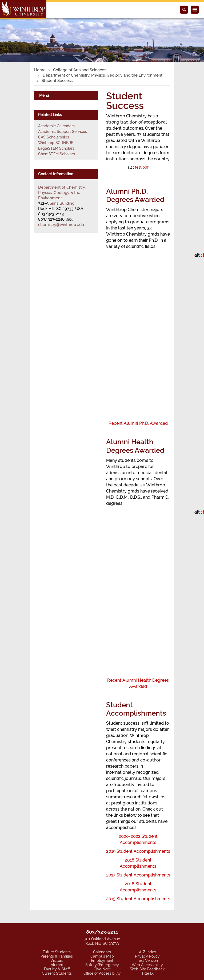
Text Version (147, 961)
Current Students (57, 973)
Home (40, 70)
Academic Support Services (63, 132)
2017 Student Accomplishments (138, 875)
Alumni (57, 965)
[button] (15, 34)
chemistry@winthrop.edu (61, 225)
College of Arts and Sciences (80, 70)
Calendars (102, 952)
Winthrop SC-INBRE (56, 143)
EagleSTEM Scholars (56, 148)
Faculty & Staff (57, 969)
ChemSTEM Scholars (57, 154)
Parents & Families (57, 956)
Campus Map (102, 956)
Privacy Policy (147, 956)
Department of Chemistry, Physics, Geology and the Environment (102, 75)
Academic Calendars (56, 126)
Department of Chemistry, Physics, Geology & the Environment (62, 193)
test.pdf (142, 167)
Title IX (147, 973)
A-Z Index (147, 952)
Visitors (57, 961)
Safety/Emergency (102, 965)
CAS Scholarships (54, 137)
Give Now (102, 969)
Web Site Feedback (147, 969)
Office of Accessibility (102, 973)
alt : (138, 167)
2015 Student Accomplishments (138, 899)
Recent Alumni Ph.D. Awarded (138, 423)
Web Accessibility (147, 965)
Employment (102, 961)
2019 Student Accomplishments (138, 851)
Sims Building (62, 203)
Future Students (57, 952)
